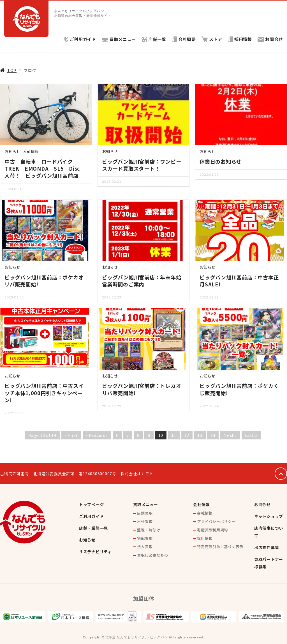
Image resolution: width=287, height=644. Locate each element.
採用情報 (240, 39)
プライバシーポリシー (216, 521)
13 (200, 435)
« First (71, 435)
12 (187, 435)
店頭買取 (145, 513)
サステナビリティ (95, 552)
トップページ (92, 504)
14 (213, 435)
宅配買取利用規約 (212, 530)
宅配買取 (145, 538)
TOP (12, 70)
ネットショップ (269, 516)
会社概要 (184, 39)
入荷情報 (31, 151)
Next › (230, 435)
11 (174, 435)
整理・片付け (149, 530)
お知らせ (12, 151)
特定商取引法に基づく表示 (220, 547)
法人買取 (145, 547)
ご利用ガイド (80, 39)
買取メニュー (119, 39)
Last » (251, 435)
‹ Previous (97, 435)
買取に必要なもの (152, 555)
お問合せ (270, 39)
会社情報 (201, 504)
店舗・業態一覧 (93, 528)
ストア (212, 39)
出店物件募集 (267, 547)
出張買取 (145, 521)
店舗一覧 (154, 39)
